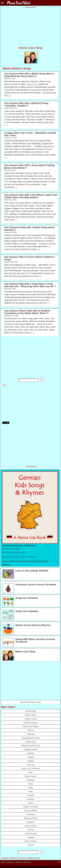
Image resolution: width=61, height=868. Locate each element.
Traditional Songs (31, 833)
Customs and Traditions (31, 726)
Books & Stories (31, 715)
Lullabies (31, 761)
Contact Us (10, 862)
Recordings (31, 814)
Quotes (31, 803)
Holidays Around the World (31, 746)
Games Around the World (31, 738)
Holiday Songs (31, 742)
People (31, 784)
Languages (31, 753)
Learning (31, 757)
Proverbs (31, 795)
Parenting (31, 780)
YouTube (31, 845)
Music (31, 772)
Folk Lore (31, 730)
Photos (31, 788)
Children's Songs (31, 719)
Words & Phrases (31, 841)
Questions (31, 799)
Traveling (31, 837)
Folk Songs (31, 734)
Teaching (31, 830)
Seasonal (31, 822)
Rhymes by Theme (31, 818)
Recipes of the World (31, 807)
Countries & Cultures (31, 723)
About (3, 862)
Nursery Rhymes (31, 776)
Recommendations (31, 811)
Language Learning (31, 749)
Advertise (19, 862)
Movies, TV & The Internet (31, 769)
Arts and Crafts (31, 711)
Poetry (31, 791)
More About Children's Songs (31, 702)
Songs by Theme (31, 826)
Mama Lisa (31, 765)
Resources (27, 862)
